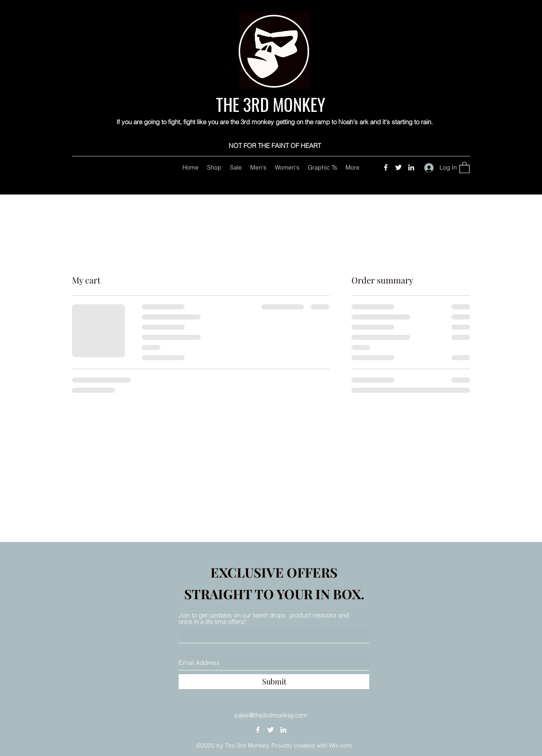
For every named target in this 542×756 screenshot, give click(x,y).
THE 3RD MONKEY (272, 104)
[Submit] (274, 682)
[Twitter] (398, 167)
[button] (465, 167)
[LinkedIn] (411, 167)
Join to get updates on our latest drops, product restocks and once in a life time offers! (264, 618)
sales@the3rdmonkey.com (271, 715)
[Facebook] (386, 167)
